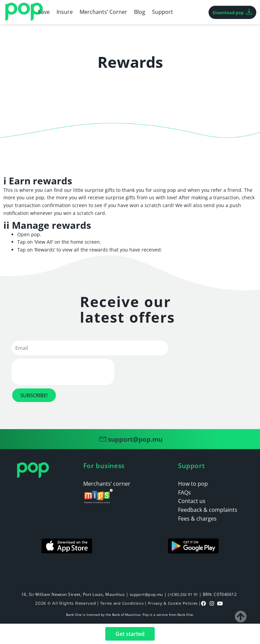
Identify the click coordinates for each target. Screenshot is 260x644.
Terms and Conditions (121, 603)
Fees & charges (197, 519)
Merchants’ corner (107, 484)
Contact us (192, 501)
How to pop (193, 484)
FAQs (185, 492)
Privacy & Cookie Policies (174, 603)
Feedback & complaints (208, 510)
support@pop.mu (144, 594)
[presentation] (63, 372)
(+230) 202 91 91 (183, 594)
